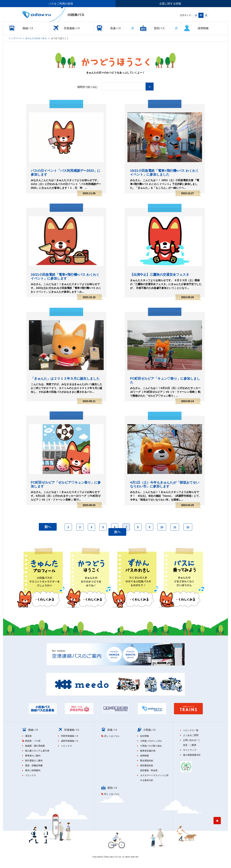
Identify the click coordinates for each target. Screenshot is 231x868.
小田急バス (150, 730)
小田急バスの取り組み (151, 746)
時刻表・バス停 (33, 741)
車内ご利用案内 (33, 770)
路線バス (28, 28)
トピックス (31, 775)
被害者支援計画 (148, 751)
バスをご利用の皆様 (61, 4)
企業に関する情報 (170, 4)
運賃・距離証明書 (34, 766)
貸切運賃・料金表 (149, 770)
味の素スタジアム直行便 (37, 751)
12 (188, 527)
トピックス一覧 (191, 730)
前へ (48, 527)
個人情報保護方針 (192, 755)
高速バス (116, 28)
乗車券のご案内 (33, 756)
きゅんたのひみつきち (36, 38)
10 (162, 527)
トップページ (15, 38)
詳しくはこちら (112, 736)
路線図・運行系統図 (35, 746)
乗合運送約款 (147, 761)
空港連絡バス (72, 28)
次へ (117, 532)
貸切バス (159, 28)
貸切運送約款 (147, 766)
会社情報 (144, 736)
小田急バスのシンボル (151, 741)
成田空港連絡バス (70, 741)
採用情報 (203, 28)
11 (175, 527)
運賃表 (28, 736)
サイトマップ (190, 750)
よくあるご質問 (191, 735)
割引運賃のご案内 (34, 761)
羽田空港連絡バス (70, 736)
